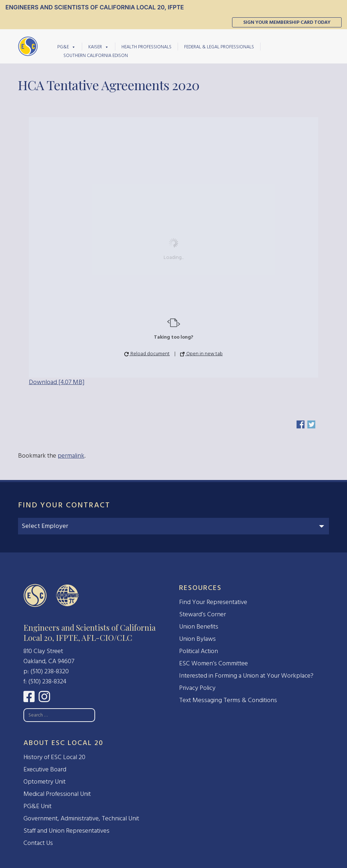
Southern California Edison (96, 55)
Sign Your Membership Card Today (287, 22)
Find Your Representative (213, 602)
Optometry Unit (45, 782)
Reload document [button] (147, 354)
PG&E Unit (37, 806)
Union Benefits (199, 627)
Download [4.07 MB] (57, 382)
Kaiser (99, 47)
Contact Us (38, 843)
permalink (71, 456)
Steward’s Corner (203, 614)
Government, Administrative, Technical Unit (81, 818)
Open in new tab (201, 354)
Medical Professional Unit (57, 794)
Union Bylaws (197, 639)
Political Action (199, 651)
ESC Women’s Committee (213, 663)
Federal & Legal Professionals (219, 47)
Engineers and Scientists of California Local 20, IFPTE (95, 7)
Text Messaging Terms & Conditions (228, 700)
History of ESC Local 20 (54, 757)
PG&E (66, 47)
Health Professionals (146, 47)
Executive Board (45, 769)
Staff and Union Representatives (66, 831)
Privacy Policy (197, 688)
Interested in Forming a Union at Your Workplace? (246, 676)
